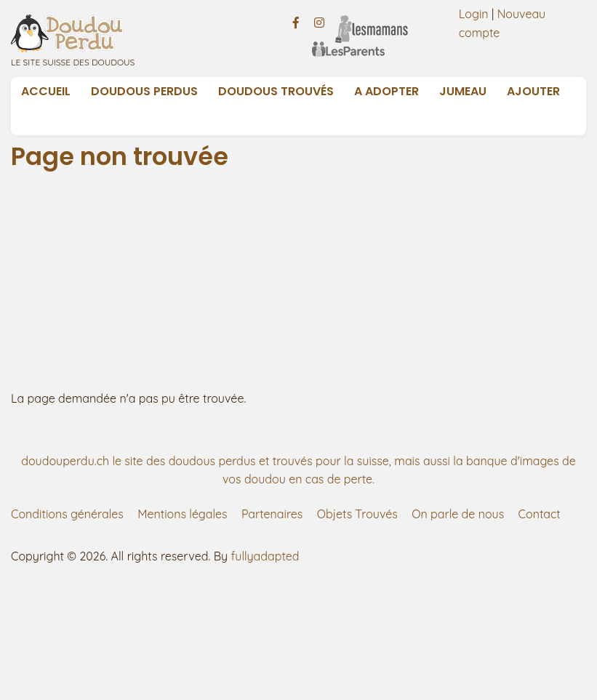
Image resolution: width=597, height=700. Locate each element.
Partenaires (272, 514)
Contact (540, 514)
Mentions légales (182, 514)
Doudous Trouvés (276, 91)
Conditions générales (67, 514)
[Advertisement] (299, 281)
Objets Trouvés (357, 514)
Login (474, 14)
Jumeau (463, 91)
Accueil (46, 91)
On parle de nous (458, 514)
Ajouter (533, 91)
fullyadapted (265, 556)
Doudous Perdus (144, 91)
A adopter (386, 91)
